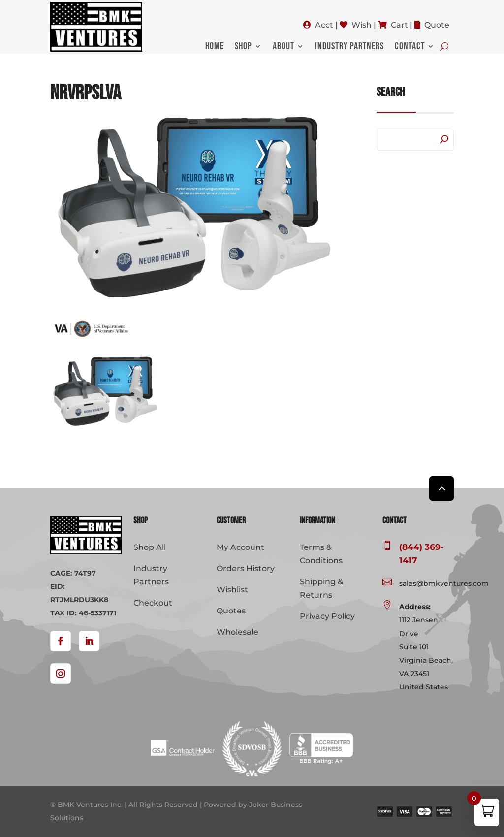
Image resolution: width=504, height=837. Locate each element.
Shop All (150, 547)
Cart (399, 25)
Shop (243, 48)
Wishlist (232, 590)
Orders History (246, 568)
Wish (362, 25)
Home (215, 48)
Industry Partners (349, 48)
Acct (324, 25)
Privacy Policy (327, 616)
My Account (240, 547)
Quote (437, 25)
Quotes (231, 611)
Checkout (153, 603)
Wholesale (237, 632)
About (283, 48)
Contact (410, 48)
